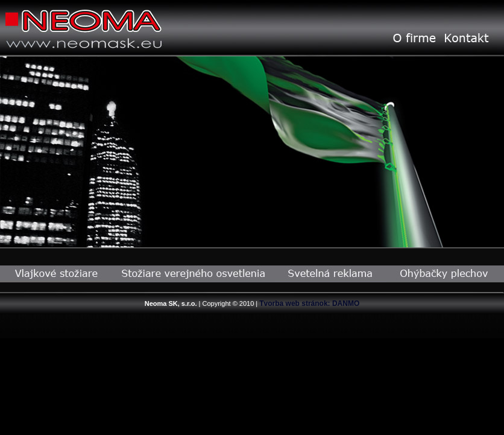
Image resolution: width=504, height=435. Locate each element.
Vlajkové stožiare (56, 274)
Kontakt (466, 38)
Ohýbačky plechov (445, 274)
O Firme (414, 38)
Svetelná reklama (331, 274)
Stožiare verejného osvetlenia (194, 274)
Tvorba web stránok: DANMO (309, 303)
